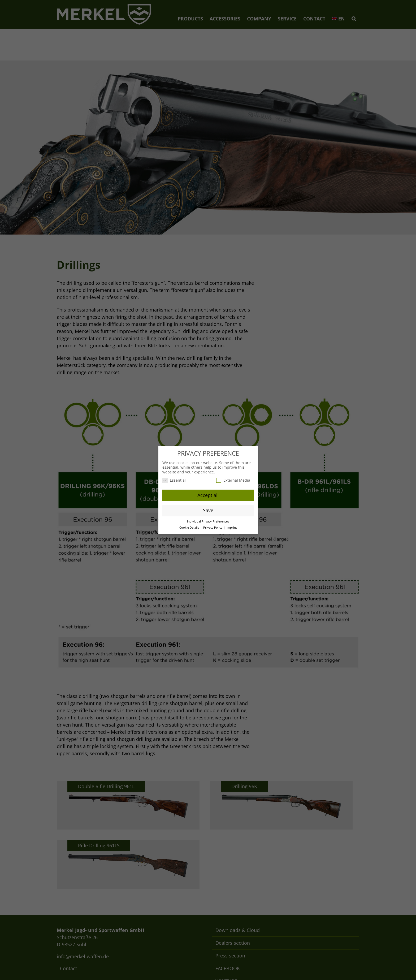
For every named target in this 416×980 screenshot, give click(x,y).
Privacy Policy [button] (213, 528)
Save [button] (208, 510)
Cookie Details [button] (190, 528)
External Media (233, 480)
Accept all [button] (208, 495)
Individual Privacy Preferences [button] (208, 521)
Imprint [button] (232, 528)
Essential (174, 480)
